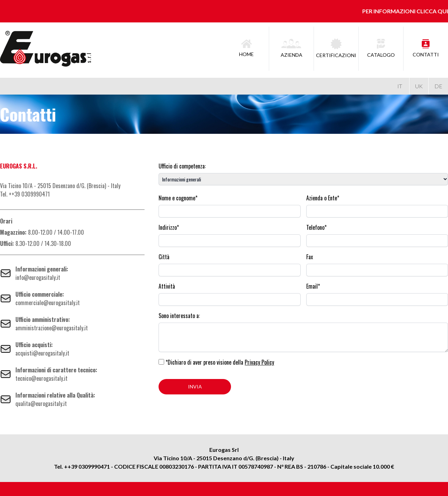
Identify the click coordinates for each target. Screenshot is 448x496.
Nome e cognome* (178, 198)
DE (438, 86)
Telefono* (316, 227)
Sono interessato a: (179, 316)
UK (419, 86)
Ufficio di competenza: (182, 166)
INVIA (195, 387)
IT (400, 86)
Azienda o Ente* (323, 198)
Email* (313, 286)
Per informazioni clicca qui (405, 11)
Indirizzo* (169, 227)
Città (164, 257)
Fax (310, 257)
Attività (167, 286)
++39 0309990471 (87, 466)
